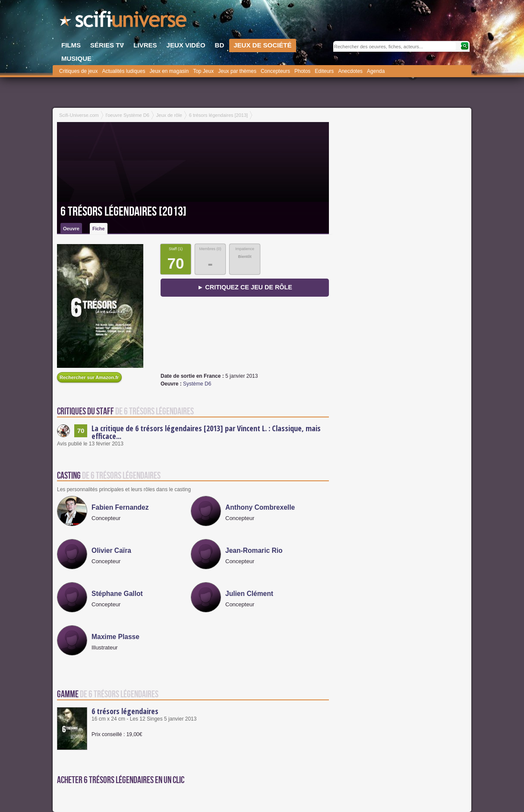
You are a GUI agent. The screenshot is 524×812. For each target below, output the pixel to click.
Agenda (376, 71)
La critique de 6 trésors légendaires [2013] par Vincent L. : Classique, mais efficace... (206, 432)
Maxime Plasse (115, 637)
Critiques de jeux (78, 71)
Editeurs (324, 71)
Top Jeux (203, 71)
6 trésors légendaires (125, 711)
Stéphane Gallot (117, 594)
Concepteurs (275, 71)
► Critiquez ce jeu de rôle (245, 287)
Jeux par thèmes (237, 71)
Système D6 (197, 384)
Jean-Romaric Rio (254, 550)
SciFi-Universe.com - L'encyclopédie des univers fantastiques (124, 22)
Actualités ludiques (123, 71)
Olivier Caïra (111, 550)
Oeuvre (71, 229)
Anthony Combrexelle (260, 507)
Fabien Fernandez (120, 507)
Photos (302, 71)
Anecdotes (350, 71)
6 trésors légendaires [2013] (123, 212)
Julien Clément (249, 594)
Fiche (99, 229)
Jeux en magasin (169, 71)
